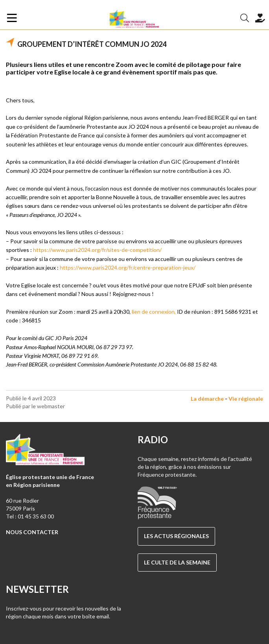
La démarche (207, 399)
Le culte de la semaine (177, 562)
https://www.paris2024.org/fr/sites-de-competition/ (97, 250)
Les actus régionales (176, 536)
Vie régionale (246, 399)
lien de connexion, (154, 312)
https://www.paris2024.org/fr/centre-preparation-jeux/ (128, 267)
